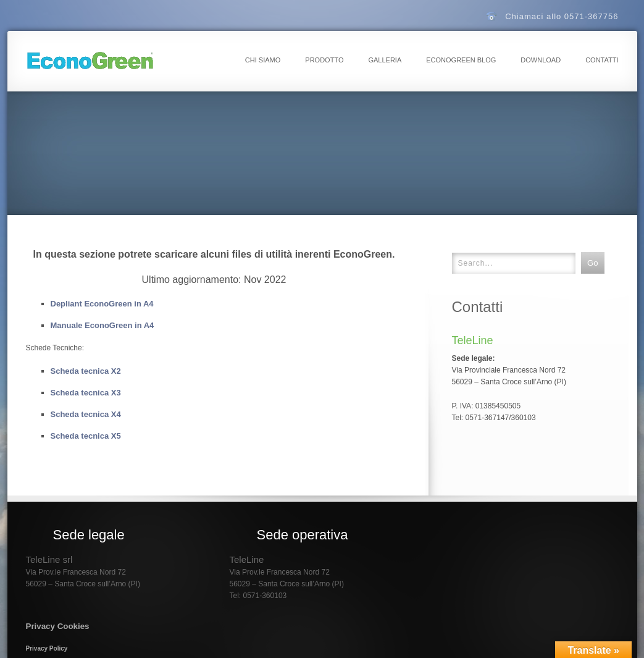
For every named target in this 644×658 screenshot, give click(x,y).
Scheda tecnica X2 (86, 371)
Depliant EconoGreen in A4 (102, 304)
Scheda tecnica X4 (86, 414)
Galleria (385, 60)
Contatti (602, 60)
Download (541, 60)
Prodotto (324, 60)
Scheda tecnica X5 (86, 436)
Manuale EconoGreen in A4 (102, 325)
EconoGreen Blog (461, 60)
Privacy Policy (47, 648)
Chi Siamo (263, 60)
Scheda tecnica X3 (86, 393)
